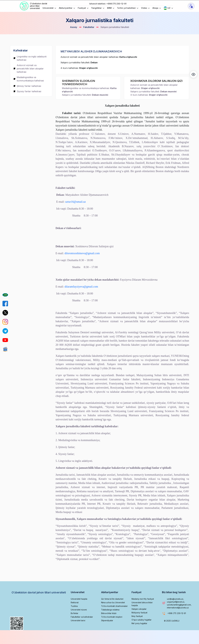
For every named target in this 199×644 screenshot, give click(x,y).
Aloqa (157, 8)
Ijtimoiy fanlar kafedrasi (27, 86)
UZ (168, 8)
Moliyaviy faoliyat (139, 622)
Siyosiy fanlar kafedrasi (27, 91)
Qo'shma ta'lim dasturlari (112, 608)
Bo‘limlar (74, 623)
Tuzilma (74, 616)
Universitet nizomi (79, 619)
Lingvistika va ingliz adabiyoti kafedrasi (30, 58)
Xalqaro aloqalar (139, 618)
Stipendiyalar (107, 630)
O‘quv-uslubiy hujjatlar (142, 629)
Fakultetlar (89, 27)
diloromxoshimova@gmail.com (82, 253)
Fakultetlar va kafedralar (82, 626)
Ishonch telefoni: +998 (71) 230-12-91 (108, 4)
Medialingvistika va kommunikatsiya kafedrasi (29, 79)
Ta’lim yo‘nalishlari (128, 8)
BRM (111, 8)
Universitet (49, 8)
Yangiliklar (98, 8)
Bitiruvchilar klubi (109, 623)
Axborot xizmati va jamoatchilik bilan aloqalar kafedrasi (29, 69)
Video (145, 8)
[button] (193, 74)
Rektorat (75, 612)
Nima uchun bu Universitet (113, 612)
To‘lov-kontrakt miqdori (112, 626)
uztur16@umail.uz (76, 202)
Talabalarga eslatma (110, 619)
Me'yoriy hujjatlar (139, 633)
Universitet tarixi (78, 630)
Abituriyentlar (67, 8)
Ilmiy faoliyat (137, 626)
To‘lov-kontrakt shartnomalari (114, 616)
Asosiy (74, 27)
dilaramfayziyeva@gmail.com (81, 287)
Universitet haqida (79, 608)
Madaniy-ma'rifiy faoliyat (143, 608)
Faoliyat (83, 8)
